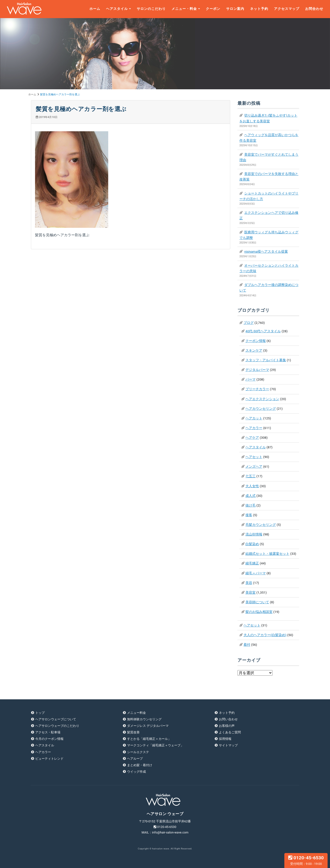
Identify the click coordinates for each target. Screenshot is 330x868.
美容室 (251, 592)
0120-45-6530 (306, 860)
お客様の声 (227, 726)
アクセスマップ (287, 9)
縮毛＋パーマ (256, 573)
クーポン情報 (256, 341)
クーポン (213, 9)
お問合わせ (314, 9)
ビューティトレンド (49, 759)
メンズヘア (254, 466)
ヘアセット (254, 457)
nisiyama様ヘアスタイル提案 (266, 251)
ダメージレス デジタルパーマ (148, 726)
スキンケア (254, 350)
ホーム (95, 9)
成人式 (251, 496)
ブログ (249, 323)
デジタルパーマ (257, 370)
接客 (249, 515)
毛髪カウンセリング (261, 525)
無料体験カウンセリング (144, 719)
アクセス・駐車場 (48, 732)
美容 (249, 583)
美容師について (257, 602)
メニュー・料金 (184, 9)
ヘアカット (254, 418)
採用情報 (225, 739)
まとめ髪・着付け (140, 765)
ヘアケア (252, 437)
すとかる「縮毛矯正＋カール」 (149, 739)
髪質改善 (133, 732)
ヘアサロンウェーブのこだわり (57, 726)
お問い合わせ (228, 719)
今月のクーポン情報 (49, 739)
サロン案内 (235, 9)
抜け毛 (251, 505)
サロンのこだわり (151, 9)
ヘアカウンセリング (261, 409)
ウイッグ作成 (136, 772)
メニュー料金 (136, 713)
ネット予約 (259, 9)
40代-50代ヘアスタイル (263, 331)
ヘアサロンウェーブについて (56, 719)
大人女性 (252, 486)
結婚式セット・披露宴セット (267, 554)
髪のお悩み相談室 (259, 612)
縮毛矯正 (252, 563)
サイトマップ (228, 745)
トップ (40, 713)
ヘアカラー (254, 428)
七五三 (251, 476)
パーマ (251, 379)
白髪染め (252, 544)
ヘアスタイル (117, 9)
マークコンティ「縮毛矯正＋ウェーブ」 (155, 745)
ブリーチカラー (257, 389)
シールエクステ (138, 752)
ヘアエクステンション (262, 399)
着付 (247, 645)
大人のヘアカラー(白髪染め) (265, 635)
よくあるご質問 (230, 732)
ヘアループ (135, 759)
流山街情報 (254, 534)
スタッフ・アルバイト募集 (266, 360)
